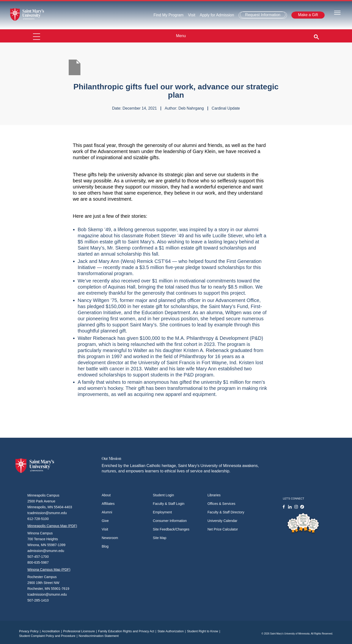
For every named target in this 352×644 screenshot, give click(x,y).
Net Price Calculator (223, 529)
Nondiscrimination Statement (99, 636)
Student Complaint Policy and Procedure (49, 636)
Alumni (107, 512)
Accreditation (52, 631)
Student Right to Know (204, 631)
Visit (192, 15)
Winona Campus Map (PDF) (49, 570)
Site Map (159, 538)
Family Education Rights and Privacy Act (128, 631)
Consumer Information (170, 521)
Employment (162, 512)
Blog (105, 546)
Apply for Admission (217, 15)
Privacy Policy (30, 631)
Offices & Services (221, 504)
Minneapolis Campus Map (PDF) (52, 526)
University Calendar (222, 521)
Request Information (263, 15)
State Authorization (172, 631)
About (106, 495)
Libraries (214, 495)
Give (105, 521)
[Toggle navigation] (337, 12)
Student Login (163, 495)
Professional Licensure (81, 631)
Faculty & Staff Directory (226, 512)
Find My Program (169, 15)
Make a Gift (308, 15)
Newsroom (110, 538)
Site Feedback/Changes (171, 529)
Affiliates (108, 504)
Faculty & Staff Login (169, 504)
